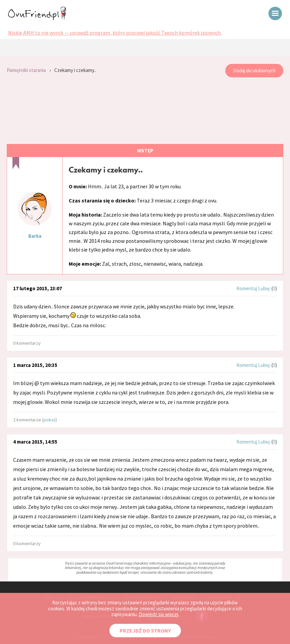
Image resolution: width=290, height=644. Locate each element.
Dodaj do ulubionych (254, 70)
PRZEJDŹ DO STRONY (145, 631)
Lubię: (265, 288)
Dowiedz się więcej (158, 614)
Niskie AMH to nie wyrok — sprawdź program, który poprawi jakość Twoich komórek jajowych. (115, 33)
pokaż (50, 420)
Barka (35, 236)
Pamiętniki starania (26, 70)
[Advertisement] (145, 111)
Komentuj (247, 288)
